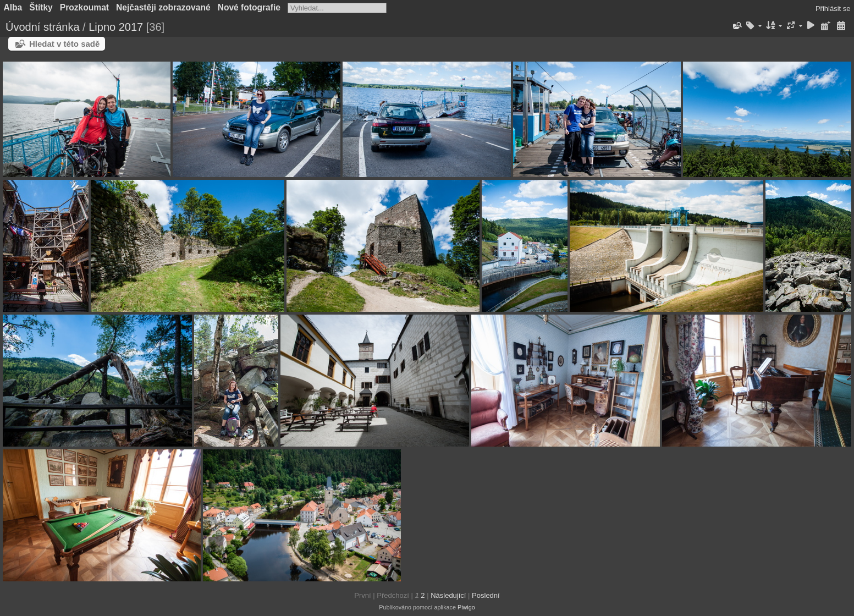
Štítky (41, 7)
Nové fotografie (249, 7)
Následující (448, 595)
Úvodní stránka (43, 27)
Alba (13, 7)
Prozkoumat (84, 7)
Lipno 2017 (116, 27)
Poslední (486, 595)
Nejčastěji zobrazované (163, 7)
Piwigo (466, 607)
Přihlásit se (833, 9)
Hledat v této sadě (64, 44)
